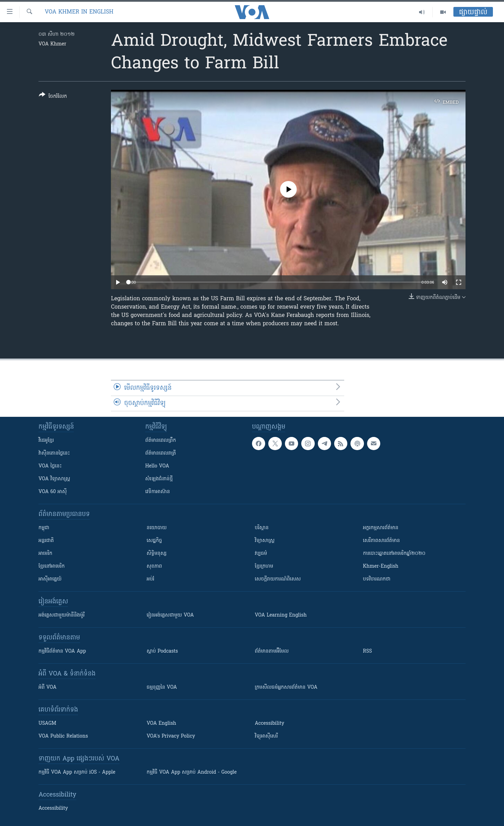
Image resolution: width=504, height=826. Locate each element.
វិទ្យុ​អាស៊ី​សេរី (266, 736)
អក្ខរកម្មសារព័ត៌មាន (381, 528)
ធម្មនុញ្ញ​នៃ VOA (162, 687)
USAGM (47, 724)
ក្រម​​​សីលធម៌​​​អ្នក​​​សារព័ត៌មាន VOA (286, 687)
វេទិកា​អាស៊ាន (158, 492)
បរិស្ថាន (262, 528)
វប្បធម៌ (261, 554)
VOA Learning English (281, 615)
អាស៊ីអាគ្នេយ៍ (50, 579)
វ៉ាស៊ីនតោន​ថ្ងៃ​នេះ (54, 453)
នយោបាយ (157, 528)
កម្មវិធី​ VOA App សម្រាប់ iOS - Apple (77, 772)
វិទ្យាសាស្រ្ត (265, 541)
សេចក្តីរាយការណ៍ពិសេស (278, 579)
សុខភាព (154, 566)
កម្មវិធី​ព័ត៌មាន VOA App (62, 651)
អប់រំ (150, 579)
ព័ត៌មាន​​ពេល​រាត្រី (161, 453)
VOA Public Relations (63, 736)
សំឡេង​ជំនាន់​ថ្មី (159, 479)
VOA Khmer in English (79, 12)
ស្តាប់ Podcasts (162, 651)
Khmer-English (381, 566)
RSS (367, 651)
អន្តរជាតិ (46, 541)
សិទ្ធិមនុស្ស (157, 554)
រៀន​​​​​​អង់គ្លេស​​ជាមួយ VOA (170, 615)
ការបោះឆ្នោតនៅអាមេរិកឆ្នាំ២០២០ (394, 554)
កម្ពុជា (44, 528)
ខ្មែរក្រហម (264, 566)
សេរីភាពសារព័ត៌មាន (381, 541)
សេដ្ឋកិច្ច (154, 541)
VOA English (161, 724)
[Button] (53, 97)
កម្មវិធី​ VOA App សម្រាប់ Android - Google (192, 772)
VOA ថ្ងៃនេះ (50, 466)
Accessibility (270, 724)
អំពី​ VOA (47, 687)
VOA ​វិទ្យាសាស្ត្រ (54, 479)
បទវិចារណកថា (377, 579)
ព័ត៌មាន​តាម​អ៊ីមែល (272, 651)
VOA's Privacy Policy (171, 736)
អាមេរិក (45, 554)
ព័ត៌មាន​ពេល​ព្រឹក (161, 441)
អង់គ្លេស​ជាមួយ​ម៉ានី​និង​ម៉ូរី (62, 615)
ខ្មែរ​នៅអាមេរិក (52, 566)
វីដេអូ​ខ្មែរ (46, 441)
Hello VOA (157, 466)
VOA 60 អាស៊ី (53, 492)
